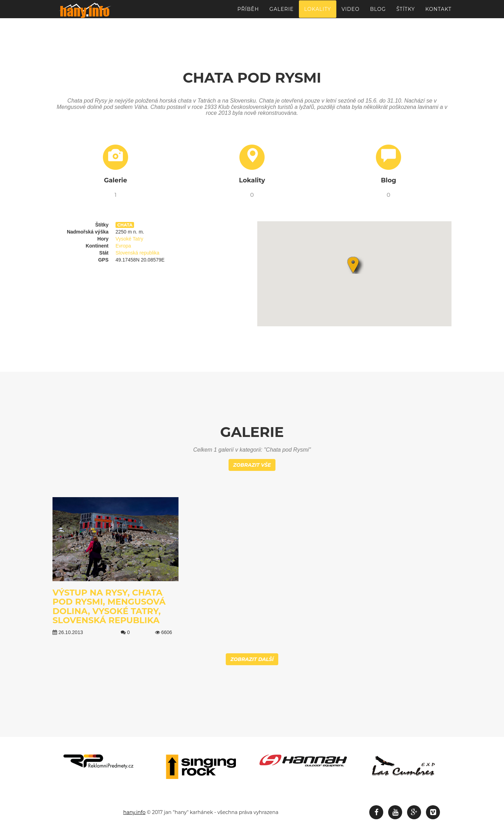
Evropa (123, 246)
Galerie (282, 12)
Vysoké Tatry (129, 239)
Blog (378, 12)
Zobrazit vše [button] (252, 465)
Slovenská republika (137, 253)
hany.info (134, 812)
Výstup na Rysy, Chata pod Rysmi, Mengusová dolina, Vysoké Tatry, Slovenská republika (109, 606)
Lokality (318, 12)
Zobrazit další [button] (252, 659)
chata (125, 225)
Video (351, 12)
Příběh (248, 12)
